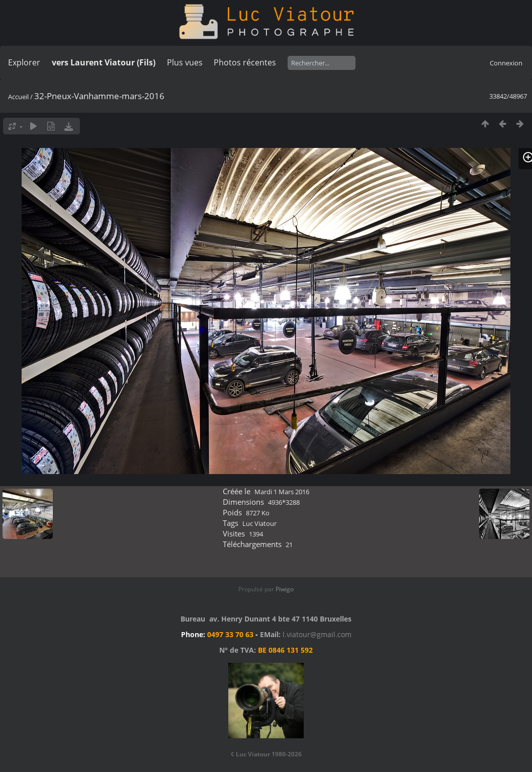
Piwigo (285, 589)
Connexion (506, 63)
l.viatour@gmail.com (317, 634)
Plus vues (185, 62)
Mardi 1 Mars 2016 (282, 492)
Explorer (24, 62)
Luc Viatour (259, 523)
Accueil (18, 97)
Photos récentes (245, 62)
